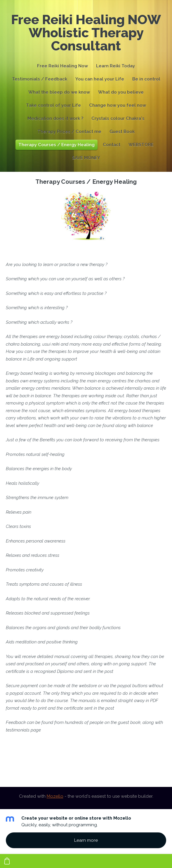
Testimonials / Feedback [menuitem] (40, 79)
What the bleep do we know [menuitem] (59, 92)
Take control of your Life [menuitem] (53, 105)
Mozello (55, 796)
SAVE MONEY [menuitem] (86, 158)
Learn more (86, 840)
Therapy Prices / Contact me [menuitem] (69, 132)
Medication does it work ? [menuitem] (55, 118)
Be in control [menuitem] (146, 79)
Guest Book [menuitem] (122, 132)
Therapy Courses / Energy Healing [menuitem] (57, 145)
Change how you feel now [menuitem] (118, 105)
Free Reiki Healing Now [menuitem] (62, 66)
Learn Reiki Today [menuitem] (115, 66)
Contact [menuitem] (112, 145)
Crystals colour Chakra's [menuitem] (118, 118)
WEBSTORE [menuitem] (141, 145)
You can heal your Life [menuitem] (100, 79)
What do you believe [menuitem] (121, 92)
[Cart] (7, 861)
